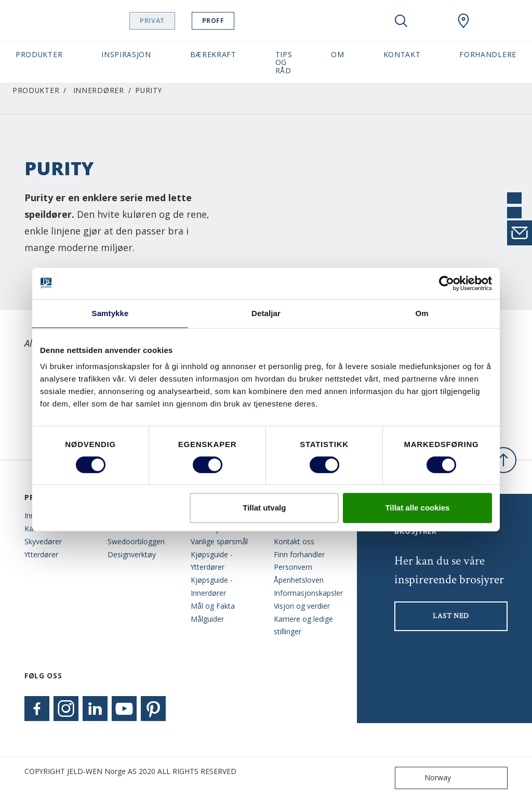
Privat (179, 21)
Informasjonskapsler (308, 593)
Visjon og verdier (302, 606)
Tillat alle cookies (417, 508)
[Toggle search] (401, 21)
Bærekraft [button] (213, 54)
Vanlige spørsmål (219, 541)
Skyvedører (43, 541)
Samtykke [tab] (110, 313)
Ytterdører (41, 554)
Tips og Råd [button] (284, 62)
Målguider (207, 619)
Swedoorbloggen (136, 541)
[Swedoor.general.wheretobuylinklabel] (463, 21)
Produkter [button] (39, 54)
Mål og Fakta (213, 606)
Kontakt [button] (402, 54)
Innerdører (99, 90)
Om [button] (337, 54)
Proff (239, 21)
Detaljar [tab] (266, 313)
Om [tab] (422, 313)
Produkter (36, 90)
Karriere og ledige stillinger (303, 625)
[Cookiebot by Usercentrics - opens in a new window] (447, 283)
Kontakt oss (294, 541)
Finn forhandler (299, 554)
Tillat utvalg (264, 508)
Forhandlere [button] (488, 54)
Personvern (293, 567)
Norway (425, 778)
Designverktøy (132, 554)
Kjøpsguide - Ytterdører (212, 561)
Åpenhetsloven (299, 580)
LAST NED (451, 616)
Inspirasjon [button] (126, 54)
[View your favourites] (432, 21)
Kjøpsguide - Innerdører (212, 586)
